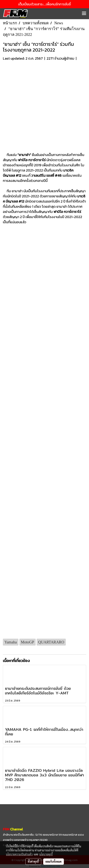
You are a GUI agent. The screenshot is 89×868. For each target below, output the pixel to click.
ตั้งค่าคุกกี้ (33, 861)
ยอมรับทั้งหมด (54, 861)
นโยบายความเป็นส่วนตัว (19, 854)
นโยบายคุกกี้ (46, 854)
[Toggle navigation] (84, 14)
